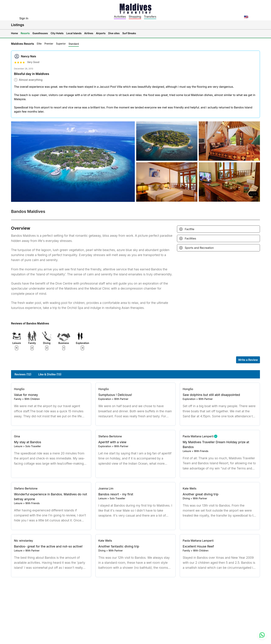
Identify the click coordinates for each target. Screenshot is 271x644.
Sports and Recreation (199, 248)
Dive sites (114, 33)
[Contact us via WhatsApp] (262, 635)
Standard (74, 44)
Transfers (150, 17)
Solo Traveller (33, 446)
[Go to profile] (51, 389)
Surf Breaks (129, 33)
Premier (49, 44)
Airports (101, 33)
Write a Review (248, 360)
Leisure (18, 446)
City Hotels (57, 33)
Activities (120, 17)
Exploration (105, 399)
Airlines (89, 33)
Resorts (25, 33)
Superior (61, 44)
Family (18, 399)
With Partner (121, 399)
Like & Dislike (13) (50, 374)
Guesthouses (40, 33)
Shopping (135, 17)
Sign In (24, 18)
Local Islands (74, 33)
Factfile (190, 229)
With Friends (201, 451)
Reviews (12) (23, 374)
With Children (32, 399)
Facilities (190, 238)
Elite (39, 44)
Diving (186, 498)
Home (15, 33)
